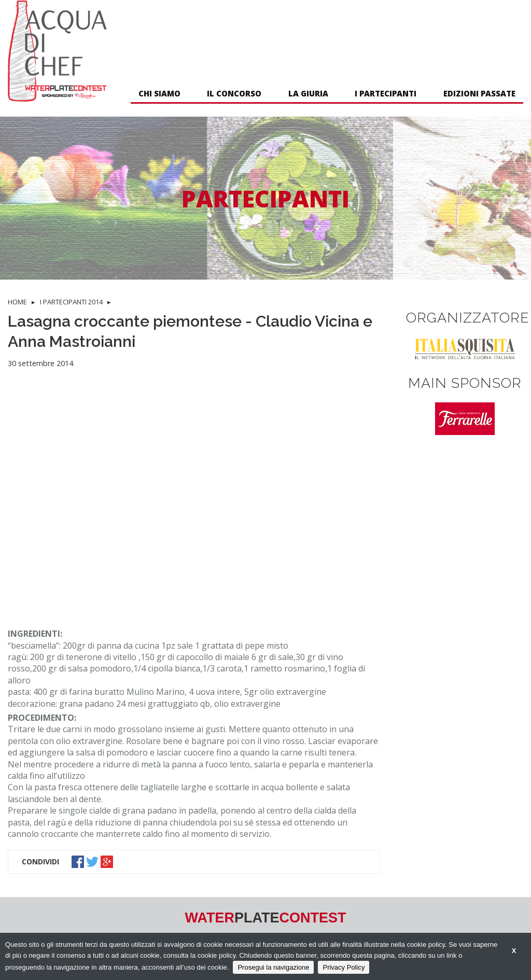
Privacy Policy (344, 967)
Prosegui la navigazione (273, 967)
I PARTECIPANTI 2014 (71, 302)
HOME (17, 302)
